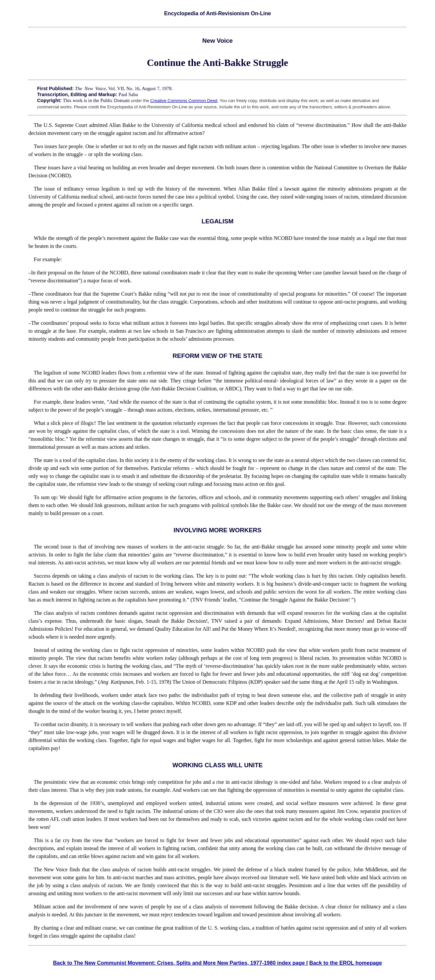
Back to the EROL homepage (346, 963)
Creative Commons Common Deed (184, 101)
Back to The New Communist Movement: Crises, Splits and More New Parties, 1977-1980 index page (180, 963)
